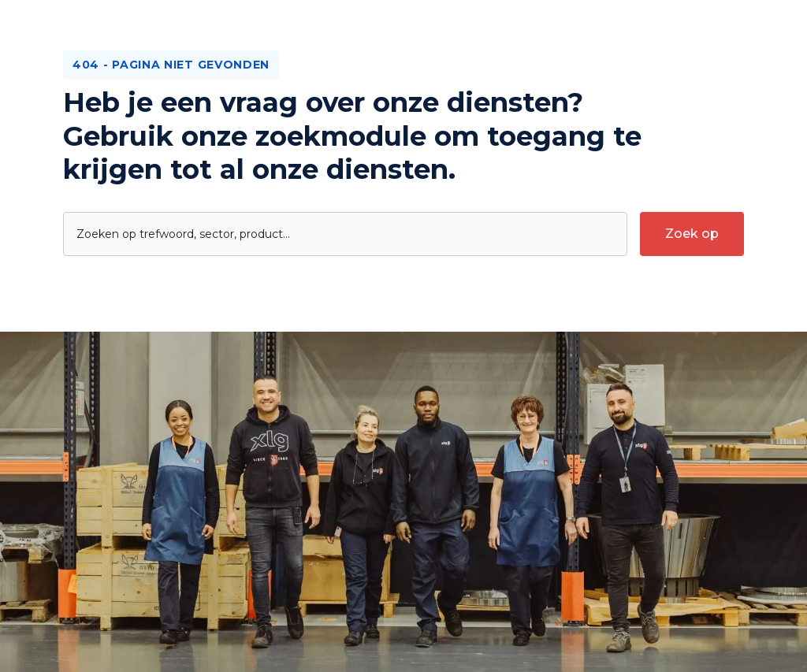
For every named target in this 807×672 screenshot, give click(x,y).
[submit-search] (692, 234)
